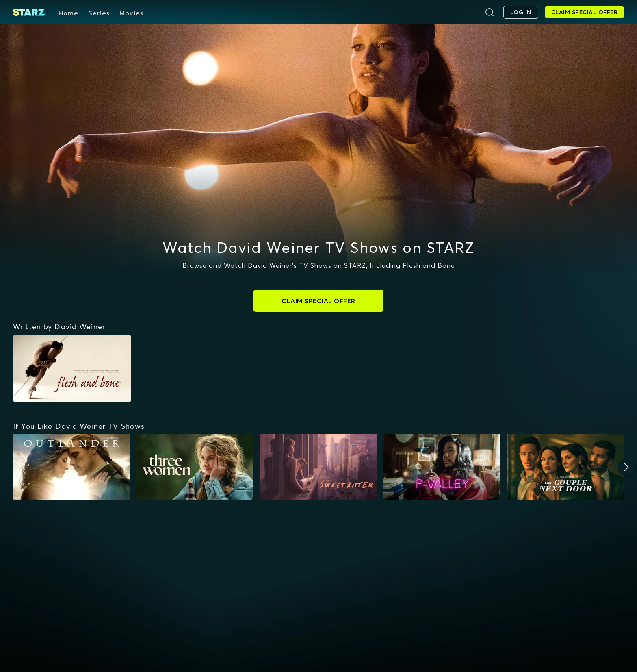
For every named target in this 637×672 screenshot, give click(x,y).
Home (68, 13)
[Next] (626, 467)
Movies (131, 13)
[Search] (490, 12)
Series (99, 13)
